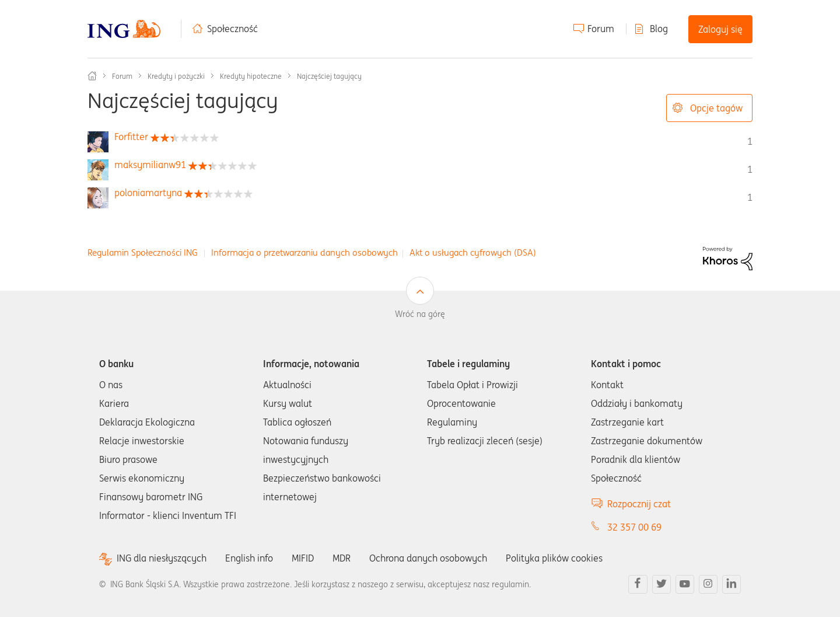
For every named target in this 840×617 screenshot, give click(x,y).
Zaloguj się (720, 29)
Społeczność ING (92, 76)
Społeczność (232, 29)
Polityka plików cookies (554, 558)
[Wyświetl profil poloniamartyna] (148, 193)
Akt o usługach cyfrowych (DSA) (473, 252)
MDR (342, 558)
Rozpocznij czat (639, 504)
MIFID (303, 558)
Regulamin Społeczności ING (143, 252)
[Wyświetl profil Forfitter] (131, 137)
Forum (601, 29)
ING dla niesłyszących (162, 558)
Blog (659, 29)
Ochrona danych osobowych (428, 558)
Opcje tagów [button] (716, 108)
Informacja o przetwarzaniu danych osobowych (304, 252)
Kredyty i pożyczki (176, 76)
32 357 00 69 (634, 527)
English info (249, 558)
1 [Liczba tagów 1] (750, 141)
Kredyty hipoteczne (251, 76)
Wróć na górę (420, 314)
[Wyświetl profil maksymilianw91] (150, 165)
